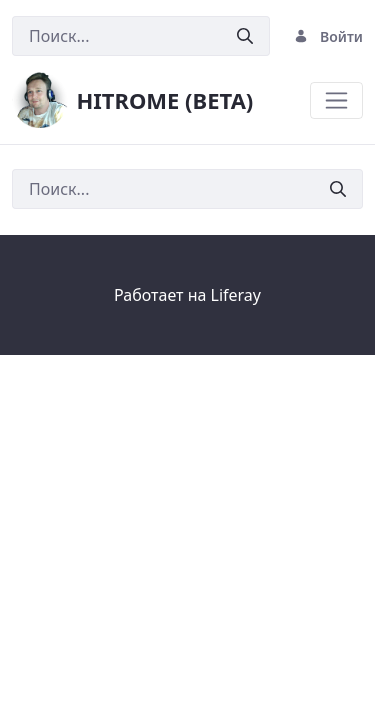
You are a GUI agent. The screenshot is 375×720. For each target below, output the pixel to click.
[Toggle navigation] (336, 100)
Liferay (236, 295)
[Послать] (245, 36)
